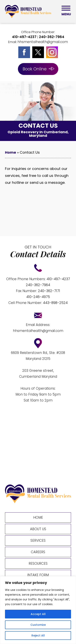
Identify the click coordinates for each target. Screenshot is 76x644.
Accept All (38, 614)
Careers (38, 552)
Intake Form (38, 575)
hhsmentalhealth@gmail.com (43, 42)
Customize (38, 625)
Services (38, 540)
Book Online (35, 69)
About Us (38, 529)
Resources (38, 563)
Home (11, 152)
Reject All (38, 635)
